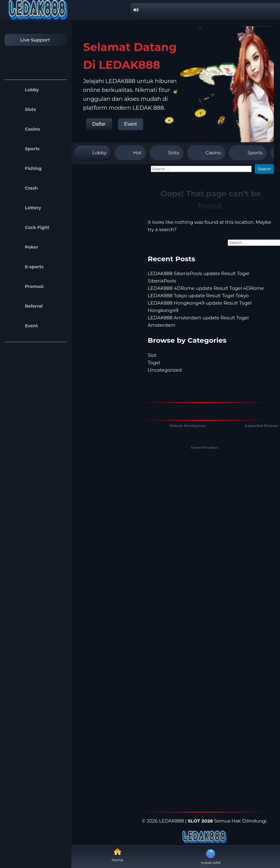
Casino (24, 129)
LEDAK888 (172, 821)
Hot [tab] (130, 153)
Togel (154, 363)
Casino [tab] (206, 153)
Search (264, 169)
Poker (23, 247)
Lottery (24, 208)
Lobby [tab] (92, 153)
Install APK (211, 856)
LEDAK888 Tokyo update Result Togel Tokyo (198, 296)
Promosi (26, 286)
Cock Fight (28, 227)
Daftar (99, 124)
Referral (25, 306)
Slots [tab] (166, 153)
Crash (23, 188)
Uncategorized (165, 370)
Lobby (23, 90)
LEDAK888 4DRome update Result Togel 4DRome (206, 288)
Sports (24, 149)
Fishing (25, 168)
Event (23, 326)
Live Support (29, 40)
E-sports (26, 267)
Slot (152, 355)
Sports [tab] (248, 153)
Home (117, 855)
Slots (22, 109)
